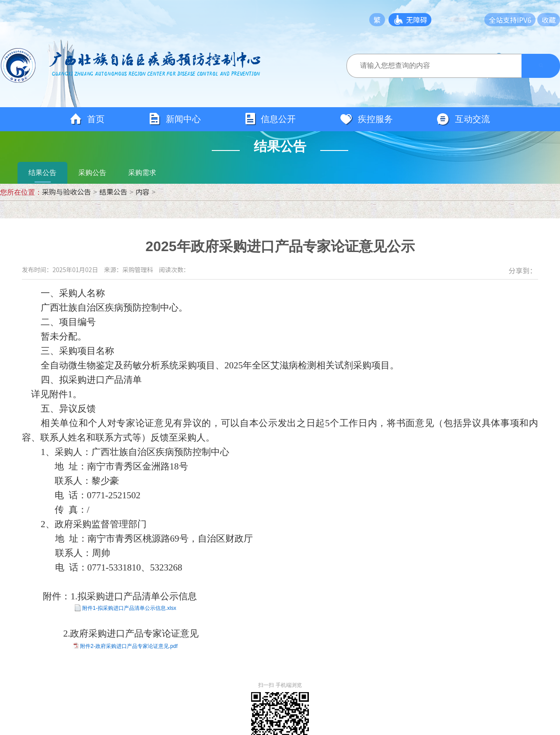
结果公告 (42, 173)
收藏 (549, 20)
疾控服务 (366, 119)
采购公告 (92, 173)
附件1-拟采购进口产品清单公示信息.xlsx (129, 608)
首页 (87, 119)
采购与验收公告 (66, 192)
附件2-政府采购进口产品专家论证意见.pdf (129, 646)
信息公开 (270, 119)
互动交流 (463, 119)
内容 (143, 192)
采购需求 (142, 173)
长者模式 (462, 20)
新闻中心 (175, 119)
